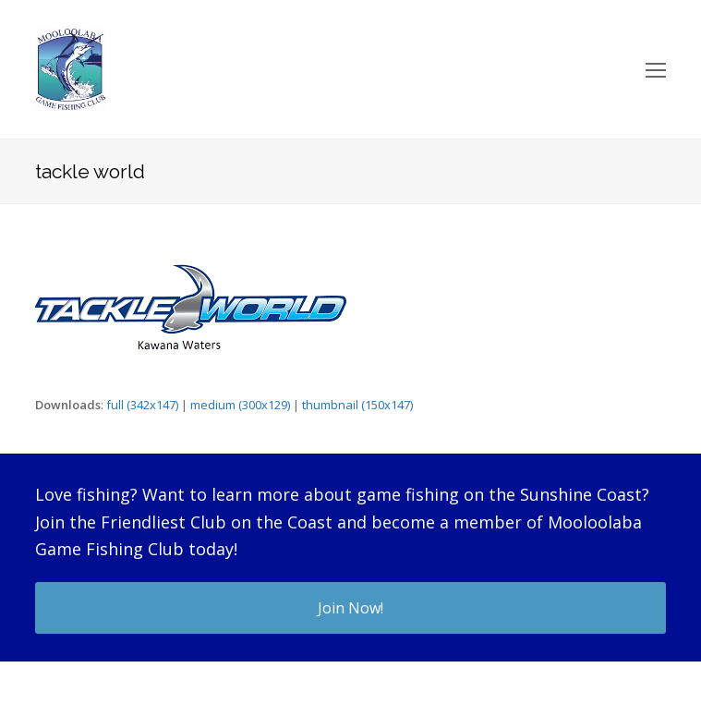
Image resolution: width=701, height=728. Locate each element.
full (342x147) (142, 405)
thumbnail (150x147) (357, 405)
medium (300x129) (240, 405)
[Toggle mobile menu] (656, 69)
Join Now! (350, 608)
